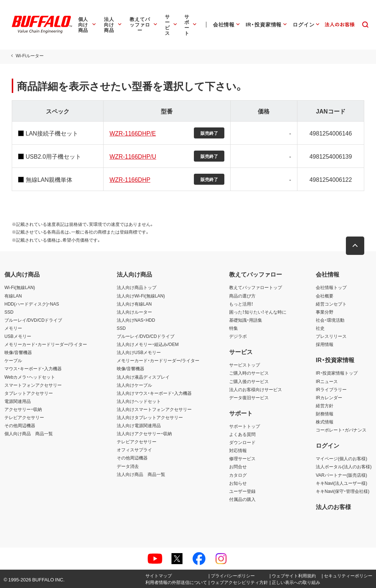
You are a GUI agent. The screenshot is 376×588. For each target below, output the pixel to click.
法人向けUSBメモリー (139, 352)
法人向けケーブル (134, 385)
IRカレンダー (329, 397)
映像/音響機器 (18, 352)
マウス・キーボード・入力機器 (33, 368)
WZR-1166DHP (129, 179)
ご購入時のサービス (249, 373)
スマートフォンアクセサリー (33, 385)
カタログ (238, 475)
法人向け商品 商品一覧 (141, 474)
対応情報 (238, 450)
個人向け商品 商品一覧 (29, 433)
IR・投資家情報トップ (337, 373)
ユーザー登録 (242, 491)
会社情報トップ (331, 287)
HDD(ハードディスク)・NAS (32, 304)
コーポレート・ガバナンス (341, 430)
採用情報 (325, 344)
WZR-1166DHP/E (132, 133)
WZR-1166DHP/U (132, 156)
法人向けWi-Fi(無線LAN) (141, 296)
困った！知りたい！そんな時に (258, 312)
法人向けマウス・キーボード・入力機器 (154, 393)
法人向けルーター (134, 312)
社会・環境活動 (330, 320)
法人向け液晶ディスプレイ (143, 377)
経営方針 (325, 405)
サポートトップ (245, 426)
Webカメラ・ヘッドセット (30, 377)
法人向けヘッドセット (139, 401)
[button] (356, 246)
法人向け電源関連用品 (139, 425)
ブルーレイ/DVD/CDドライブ (33, 320)
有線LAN (13, 296)
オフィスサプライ (134, 450)
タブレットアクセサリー (29, 393)
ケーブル (13, 360)
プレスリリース (331, 336)
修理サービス (242, 458)
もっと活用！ (241, 304)
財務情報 (325, 414)
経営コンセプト (331, 304)
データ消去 (128, 466)
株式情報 (325, 422)
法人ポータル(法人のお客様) (344, 466)
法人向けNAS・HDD (136, 320)
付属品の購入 (242, 499)
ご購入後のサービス (249, 381)
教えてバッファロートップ (256, 287)
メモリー (13, 328)
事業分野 (325, 312)
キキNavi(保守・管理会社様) (343, 491)
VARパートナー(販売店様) (341, 475)
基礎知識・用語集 (246, 320)
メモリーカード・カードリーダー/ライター (46, 344)
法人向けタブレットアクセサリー (150, 417)
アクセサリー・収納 (23, 409)
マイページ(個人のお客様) (341, 458)
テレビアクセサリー (24, 417)
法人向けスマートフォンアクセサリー (154, 409)
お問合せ (238, 466)
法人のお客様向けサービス (256, 389)
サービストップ (245, 365)
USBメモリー (18, 336)
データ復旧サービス (249, 397)
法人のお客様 (333, 506)
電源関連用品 (18, 401)
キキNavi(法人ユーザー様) (341, 483)
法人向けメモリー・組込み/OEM (148, 344)
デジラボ (238, 336)
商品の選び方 (242, 296)
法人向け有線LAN (134, 304)
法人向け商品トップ (137, 287)
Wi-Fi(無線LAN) (20, 287)
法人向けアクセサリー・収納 (144, 433)
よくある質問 (242, 434)
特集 (234, 328)
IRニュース (327, 381)
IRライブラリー (331, 389)
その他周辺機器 (20, 425)
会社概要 (325, 296)
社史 (320, 328)
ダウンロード (242, 442)
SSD (9, 312)
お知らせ (238, 483)
